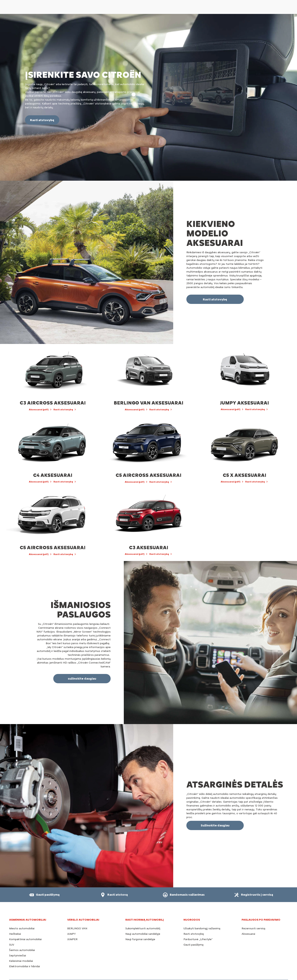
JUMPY (71, 934)
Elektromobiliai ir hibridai (25, 966)
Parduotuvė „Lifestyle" (198, 939)
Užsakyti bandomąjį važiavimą (202, 928)
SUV (12, 945)
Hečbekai (15, 934)
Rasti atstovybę (194, 934)
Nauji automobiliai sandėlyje (143, 934)
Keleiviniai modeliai (21, 961)
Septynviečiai (18, 956)
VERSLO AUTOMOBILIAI (83, 920)
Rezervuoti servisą (253, 928)
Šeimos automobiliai (22, 950)
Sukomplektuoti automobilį (143, 928)
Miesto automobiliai (22, 928)
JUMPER (72, 939)
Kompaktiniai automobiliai (25, 939)
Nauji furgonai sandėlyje (140, 939)
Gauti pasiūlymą (193, 945)
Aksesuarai (248, 934)
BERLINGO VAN (77, 928)
